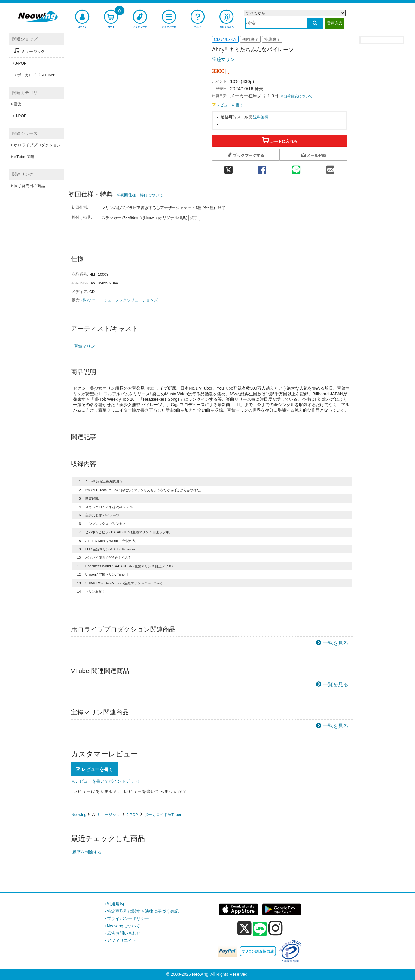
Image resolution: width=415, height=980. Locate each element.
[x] (244, 928)
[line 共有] (296, 168)
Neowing (79, 815)
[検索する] (315, 23)
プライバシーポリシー (128, 918)
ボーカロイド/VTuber (163, 815)
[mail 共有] (330, 168)
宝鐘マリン (223, 59)
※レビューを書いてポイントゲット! (105, 781)
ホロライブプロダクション (37, 145)
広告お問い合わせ (124, 933)
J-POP (132, 815)
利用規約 (115, 904)
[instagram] (276, 928)
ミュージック (108, 815)
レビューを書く (228, 105)
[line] (260, 929)
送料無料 (261, 117)
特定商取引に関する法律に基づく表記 (143, 911)
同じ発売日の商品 (29, 186)
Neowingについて (124, 926)
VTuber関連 (24, 157)
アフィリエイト (122, 940)
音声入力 (335, 23)
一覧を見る (336, 643)
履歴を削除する (87, 852)
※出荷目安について (296, 96)
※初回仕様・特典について (140, 195)
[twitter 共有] (229, 168)
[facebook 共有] (262, 168)
